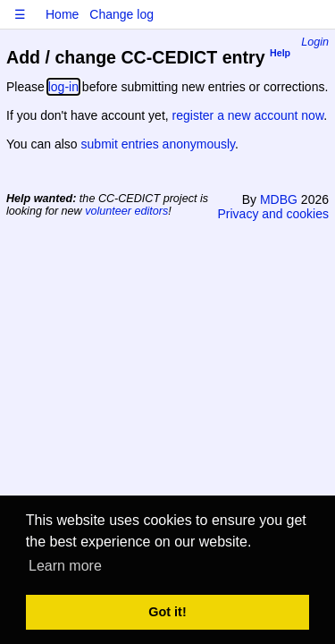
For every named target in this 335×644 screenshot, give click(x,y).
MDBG (279, 199)
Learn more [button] (65, 566)
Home (62, 14)
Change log (121, 14)
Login (315, 42)
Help (280, 54)
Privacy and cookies (273, 214)
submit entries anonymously (158, 144)
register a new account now (248, 115)
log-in (63, 87)
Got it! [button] (167, 612)
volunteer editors (126, 211)
